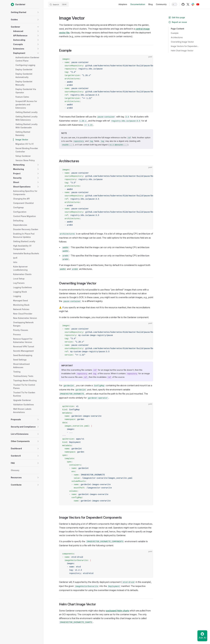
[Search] (58, 4)
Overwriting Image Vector (182, 42)
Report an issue (178, 22)
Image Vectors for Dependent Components (185, 46)
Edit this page (177, 17)
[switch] (174, 4)
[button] (38, 12)
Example (175, 33)
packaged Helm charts (118, 611)
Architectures (177, 37)
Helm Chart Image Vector (182, 51)
